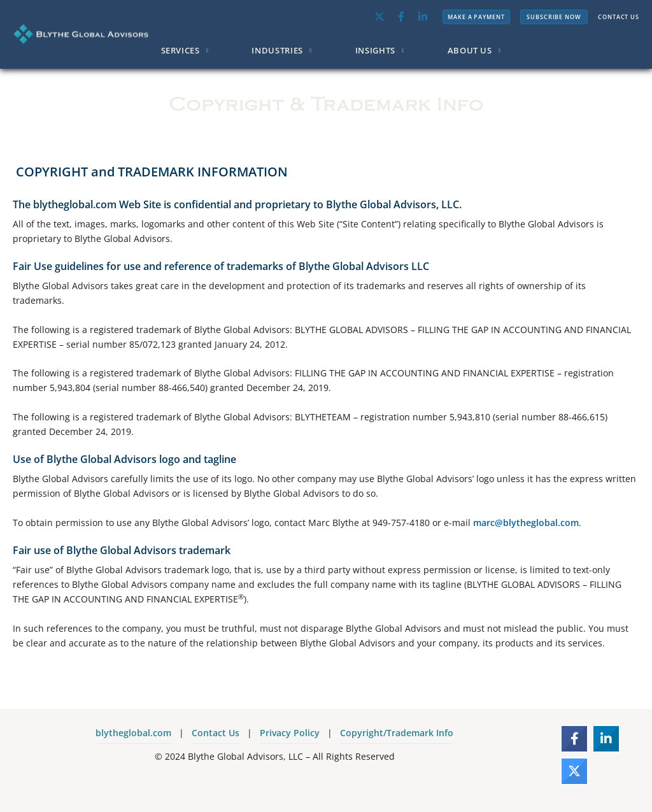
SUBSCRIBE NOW (554, 17)
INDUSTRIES (277, 50)
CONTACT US (619, 17)
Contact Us (216, 733)
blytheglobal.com (133, 733)
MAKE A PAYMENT (476, 17)
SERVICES (181, 50)
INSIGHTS (375, 50)
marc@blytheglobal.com (526, 523)
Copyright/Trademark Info (397, 733)
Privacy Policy (290, 733)
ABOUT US (470, 50)
